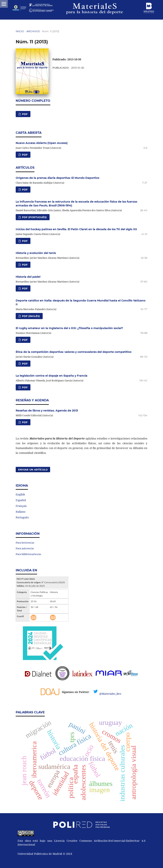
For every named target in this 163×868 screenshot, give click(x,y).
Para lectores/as (25, 543)
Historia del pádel (28, 277)
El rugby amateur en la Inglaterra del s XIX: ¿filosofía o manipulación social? (69, 328)
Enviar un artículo (33, 470)
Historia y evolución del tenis (36, 253)
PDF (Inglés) (31, 316)
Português (22, 517)
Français (21, 506)
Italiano (21, 512)
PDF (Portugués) (34, 217)
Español (21, 500)
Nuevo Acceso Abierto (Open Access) (42, 143)
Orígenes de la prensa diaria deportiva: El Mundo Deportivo (57, 178)
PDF (24, 114)
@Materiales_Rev (110, 694)
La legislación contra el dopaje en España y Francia (52, 376)
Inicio (20, 31)
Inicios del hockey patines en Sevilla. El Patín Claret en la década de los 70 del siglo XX (76, 229)
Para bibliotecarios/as (28, 554)
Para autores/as (25, 548)
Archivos (33, 31)
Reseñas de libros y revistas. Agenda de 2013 (47, 411)
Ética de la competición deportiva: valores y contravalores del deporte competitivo (74, 352)
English (20, 494)
